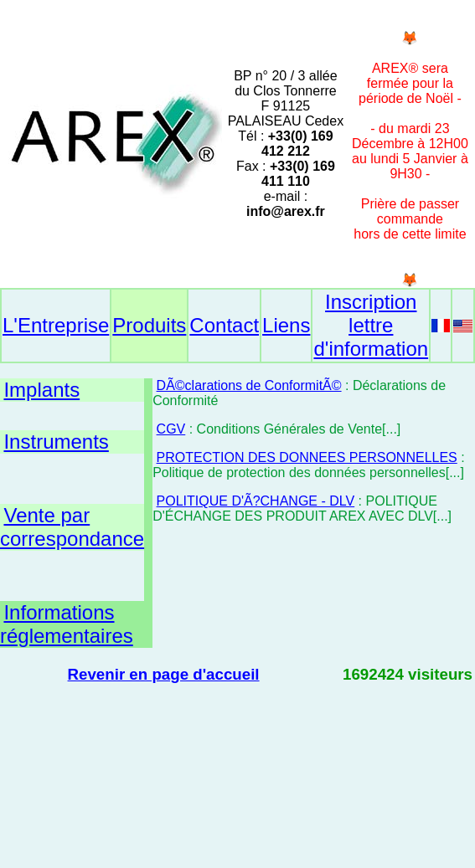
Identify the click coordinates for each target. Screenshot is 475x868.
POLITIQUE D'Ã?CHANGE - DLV (256, 501)
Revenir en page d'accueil (164, 674)
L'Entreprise (56, 325)
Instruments (56, 442)
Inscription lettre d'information (371, 325)
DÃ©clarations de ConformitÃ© (249, 385)
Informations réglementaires (67, 624)
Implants (41, 390)
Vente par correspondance (72, 527)
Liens (286, 325)
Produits (149, 325)
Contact (224, 325)
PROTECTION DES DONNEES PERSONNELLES (307, 457)
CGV (171, 429)
